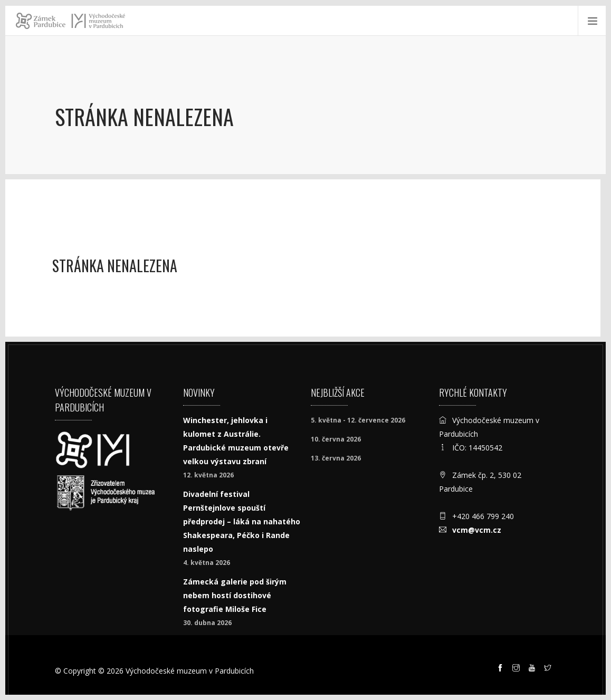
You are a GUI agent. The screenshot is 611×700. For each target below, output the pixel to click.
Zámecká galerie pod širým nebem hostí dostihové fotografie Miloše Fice (235, 595)
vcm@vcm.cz (477, 530)
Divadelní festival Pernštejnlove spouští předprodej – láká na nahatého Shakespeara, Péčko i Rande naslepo (242, 521)
